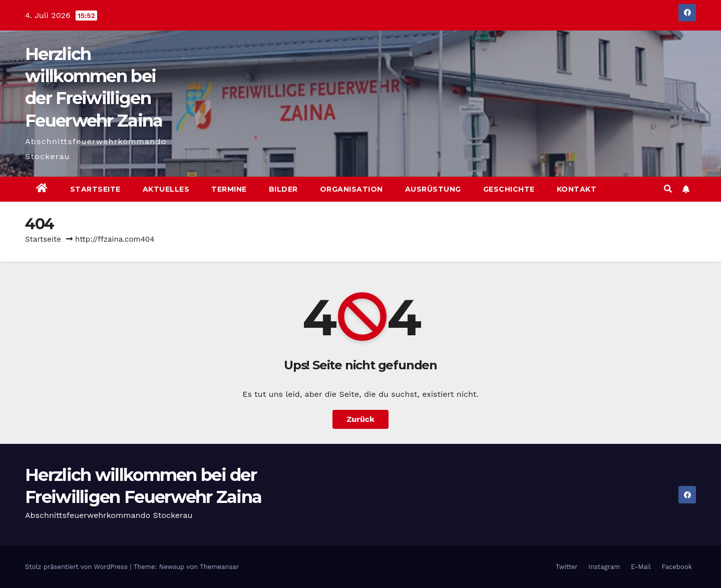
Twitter (566, 567)
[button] (668, 189)
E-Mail (641, 567)
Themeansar (219, 567)
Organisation (351, 189)
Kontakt (577, 189)
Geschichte (509, 189)
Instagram (604, 567)
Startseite (95, 189)
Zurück (360, 419)
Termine (229, 189)
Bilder (283, 189)
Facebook (677, 567)
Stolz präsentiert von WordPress (77, 567)
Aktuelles (166, 189)
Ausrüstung (433, 189)
